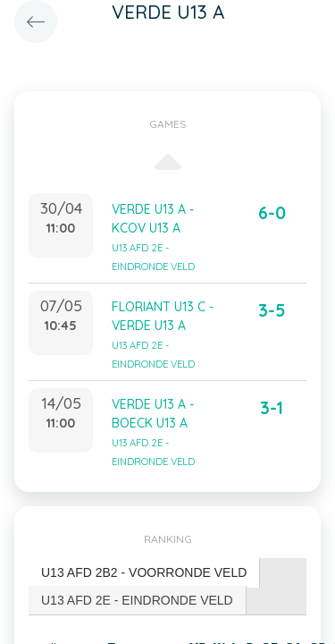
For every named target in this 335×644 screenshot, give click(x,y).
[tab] (144, 573)
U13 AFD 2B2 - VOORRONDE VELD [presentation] (144, 572)
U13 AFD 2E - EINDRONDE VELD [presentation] (137, 600)
